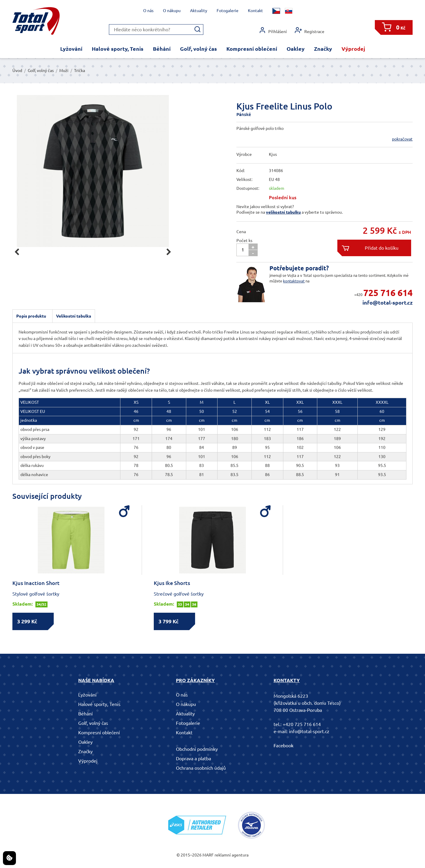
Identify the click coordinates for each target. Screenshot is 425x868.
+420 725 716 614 (302, 724)
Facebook (283, 746)
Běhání (162, 49)
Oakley (296, 49)
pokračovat (402, 139)
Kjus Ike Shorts (172, 583)
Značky (323, 49)
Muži (64, 71)
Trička (80, 71)
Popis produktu (31, 316)
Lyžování (71, 49)
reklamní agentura (232, 855)
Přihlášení (273, 30)
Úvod (17, 71)
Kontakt (255, 11)
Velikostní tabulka (74, 316)
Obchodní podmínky (197, 749)
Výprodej (353, 49)
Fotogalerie (228, 11)
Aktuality (199, 11)
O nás (148, 11)
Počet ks (244, 241)
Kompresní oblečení (252, 49)
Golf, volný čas (198, 49)
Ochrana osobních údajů (201, 768)
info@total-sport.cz (388, 303)
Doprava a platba (193, 759)
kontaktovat (294, 281)
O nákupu (172, 11)
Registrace (310, 30)
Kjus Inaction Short (36, 583)
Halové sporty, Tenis (118, 49)
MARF (208, 855)
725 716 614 (388, 293)
